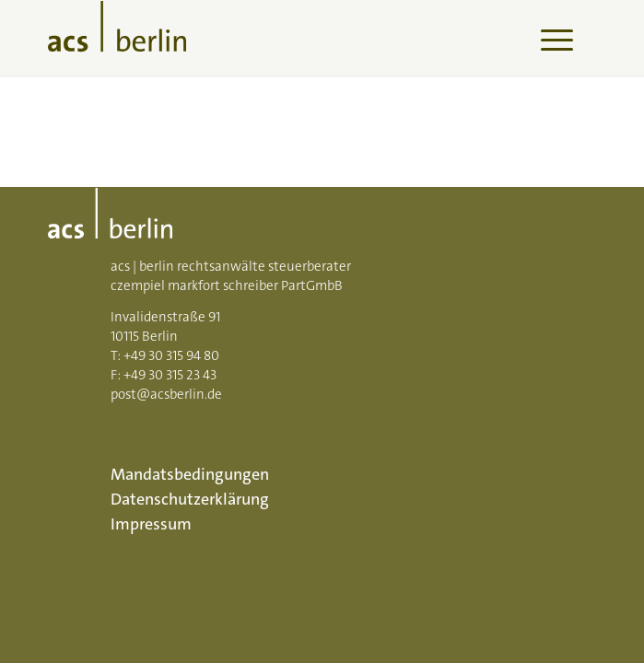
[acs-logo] (267, 38)
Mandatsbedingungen (190, 474)
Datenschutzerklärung (190, 499)
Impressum (151, 524)
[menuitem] (548, 38)
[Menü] (548, 38)
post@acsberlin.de (166, 394)
